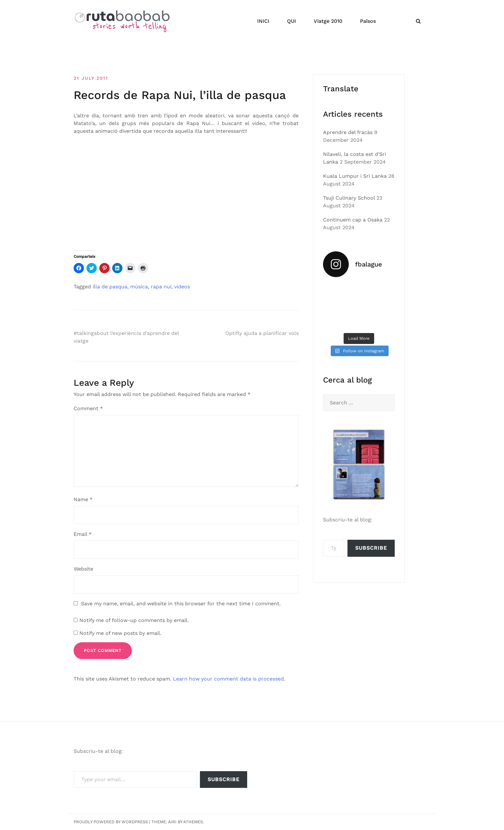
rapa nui (161, 287)
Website (83, 569)
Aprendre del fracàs (348, 132)
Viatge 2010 (328, 21)
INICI (263, 21)
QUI (292, 21)
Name (83, 499)
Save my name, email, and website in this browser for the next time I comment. (181, 604)
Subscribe (371, 548)
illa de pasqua (110, 287)
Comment (88, 408)
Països (368, 21)
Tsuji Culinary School (349, 198)
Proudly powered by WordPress (111, 822)
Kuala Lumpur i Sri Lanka (355, 176)
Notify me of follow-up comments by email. (134, 620)
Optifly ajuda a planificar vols (262, 333)
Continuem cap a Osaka (353, 220)
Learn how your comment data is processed (228, 679)
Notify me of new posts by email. (120, 633)
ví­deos (182, 287)
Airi (172, 822)
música (139, 287)
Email (83, 534)
